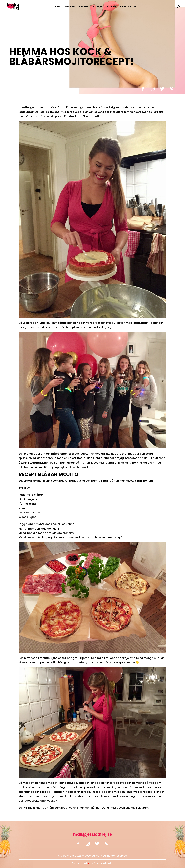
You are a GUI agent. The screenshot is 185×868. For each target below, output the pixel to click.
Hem (57, 7)
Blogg (111, 7)
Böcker (70, 7)
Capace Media (104, 863)
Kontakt (127, 7)
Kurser (98, 7)
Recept (84, 7)
